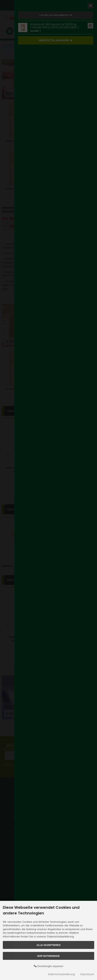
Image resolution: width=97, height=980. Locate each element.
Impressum (87, 974)
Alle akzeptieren (49, 945)
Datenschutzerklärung (61, 974)
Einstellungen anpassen (48, 966)
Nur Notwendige (48, 956)
